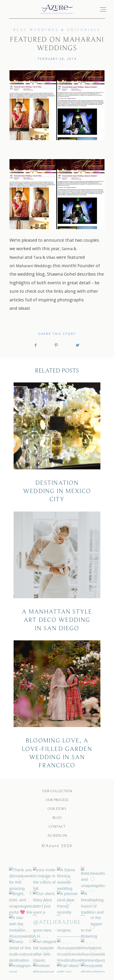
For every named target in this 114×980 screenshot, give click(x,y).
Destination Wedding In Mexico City (57, 446)
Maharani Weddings (34, 269)
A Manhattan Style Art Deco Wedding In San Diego (57, 575)
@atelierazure (57, 926)
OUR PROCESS (57, 803)
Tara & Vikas (44, 260)
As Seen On (57, 839)
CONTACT (57, 830)
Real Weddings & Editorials (57, 33)
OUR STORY (57, 812)
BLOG (57, 821)
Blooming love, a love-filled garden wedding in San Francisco (57, 708)
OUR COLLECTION (57, 794)
